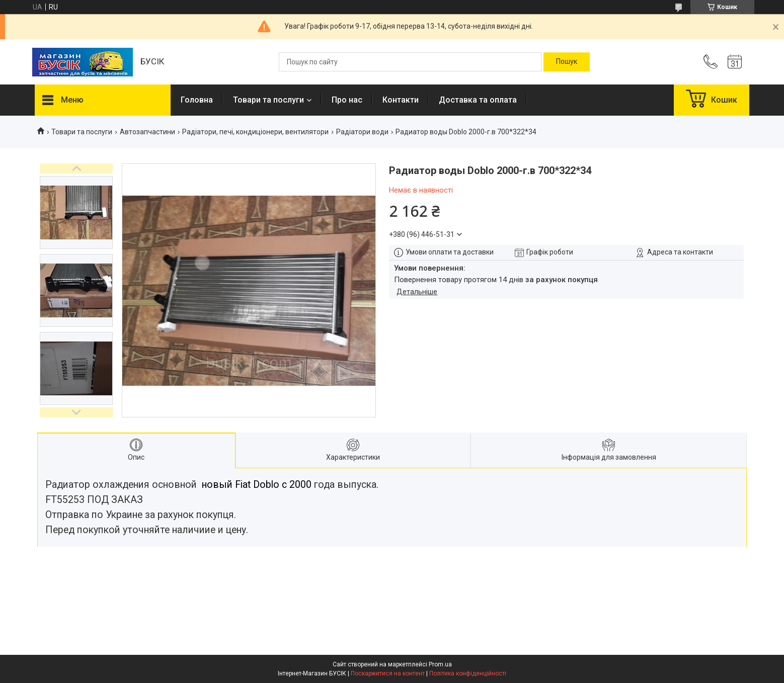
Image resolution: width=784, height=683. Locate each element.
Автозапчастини (147, 132)
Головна (197, 100)
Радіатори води (362, 132)
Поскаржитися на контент (388, 673)
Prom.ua (440, 664)
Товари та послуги (268, 100)
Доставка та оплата (478, 100)
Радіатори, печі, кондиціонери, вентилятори (255, 132)
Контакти (401, 100)
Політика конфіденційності (468, 673)
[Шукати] (567, 62)
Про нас (347, 100)
